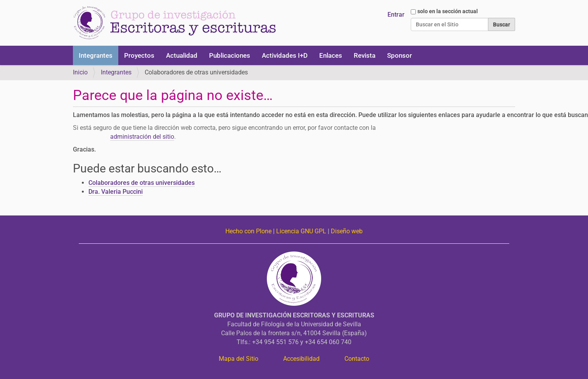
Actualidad (182, 55)
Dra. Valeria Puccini (116, 192)
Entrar (396, 15)
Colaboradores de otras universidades (142, 183)
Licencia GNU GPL (301, 231)
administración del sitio (142, 137)
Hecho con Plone (248, 231)
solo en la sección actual (448, 11)
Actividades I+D (285, 55)
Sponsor (399, 55)
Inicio (80, 72)
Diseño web (347, 231)
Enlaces (331, 55)
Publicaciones (230, 55)
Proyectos (139, 55)
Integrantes (96, 55)
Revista (365, 55)
